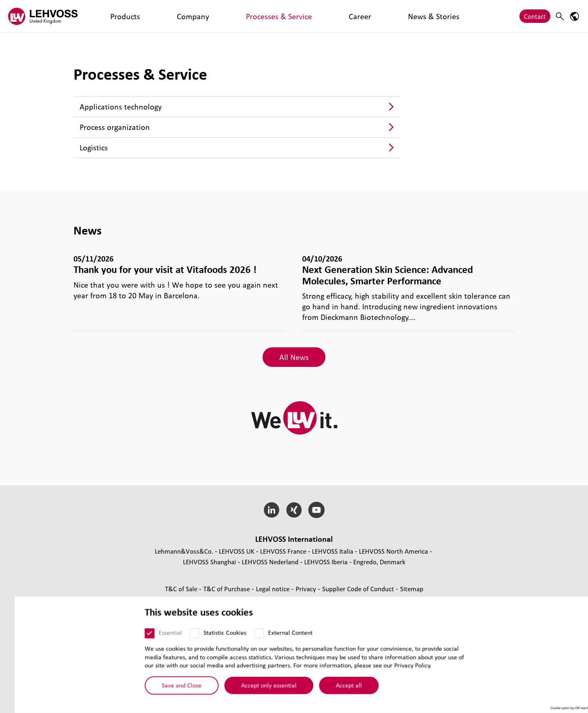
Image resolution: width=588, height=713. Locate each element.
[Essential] (136, 636)
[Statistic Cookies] (180, 636)
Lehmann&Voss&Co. (184, 551)
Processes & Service (195, 16)
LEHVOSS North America (393, 551)
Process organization (115, 127)
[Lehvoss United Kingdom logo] (43, 16)
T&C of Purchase (227, 589)
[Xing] (294, 510)
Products (109, 16)
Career (241, 16)
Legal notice (274, 589)
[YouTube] (316, 510)
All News (294, 357)
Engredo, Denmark (379, 562)
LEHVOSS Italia (333, 551)
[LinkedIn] (272, 510)
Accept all (335, 688)
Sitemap (412, 589)
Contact (535, 16)
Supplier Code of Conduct (359, 589)
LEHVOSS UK (237, 551)
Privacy (307, 589)
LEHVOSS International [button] (294, 539)
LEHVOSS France (283, 551)
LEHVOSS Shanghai (209, 562)
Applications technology (121, 107)
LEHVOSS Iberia (326, 562)
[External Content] (245, 636)
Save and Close (168, 688)
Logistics (94, 148)
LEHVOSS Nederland (270, 562)
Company (144, 16)
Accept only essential (255, 688)
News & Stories (281, 16)
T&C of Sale (182, 589)
